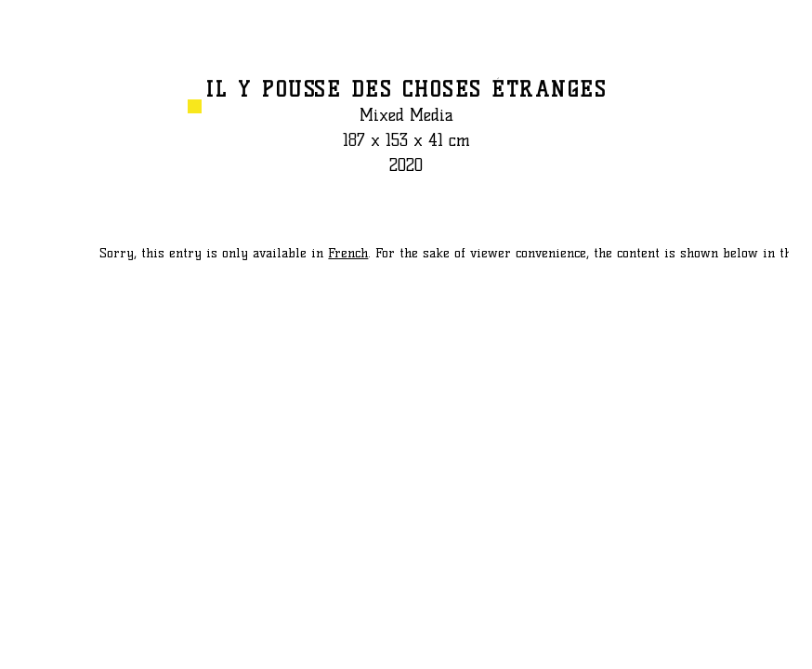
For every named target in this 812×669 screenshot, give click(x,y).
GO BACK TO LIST (788, 36)
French (348, 253)
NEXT (788, 646)
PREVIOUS (35, 646)
